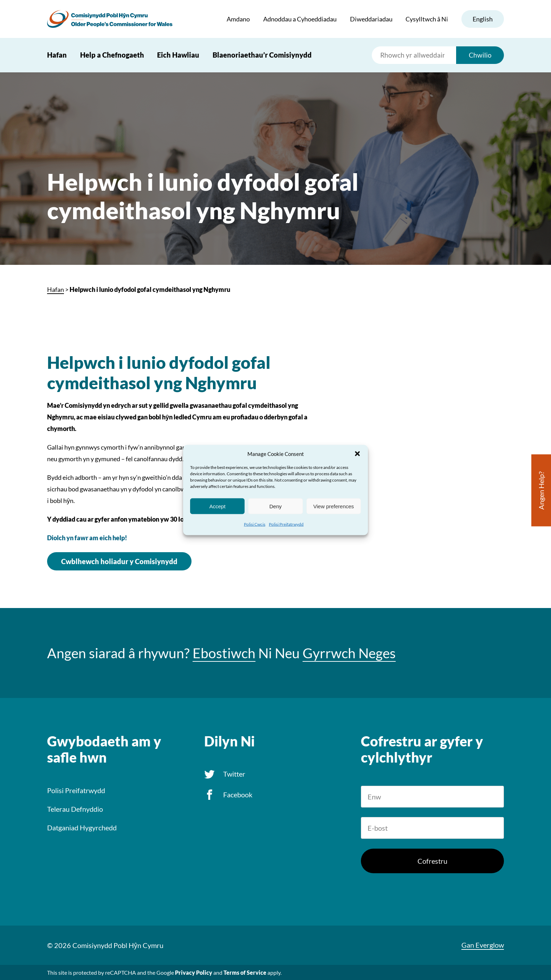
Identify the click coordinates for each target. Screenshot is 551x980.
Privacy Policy (194, 972)
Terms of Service (245, 972)
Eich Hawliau (178, 55)
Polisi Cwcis (255, 524)
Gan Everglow (483, 945)
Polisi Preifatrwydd (286, 524)
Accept (218, 506)
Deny (275, 506)
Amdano (238, 19)
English (483, 19)
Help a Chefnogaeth (112, 55)
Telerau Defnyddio (75, 809)
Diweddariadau (371, 19)
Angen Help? (541, 491)
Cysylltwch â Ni (427, 19)
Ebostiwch (224, 653)
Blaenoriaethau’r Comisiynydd (262, 55)
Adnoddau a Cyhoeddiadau (300, 19)
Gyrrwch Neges (349, 653)
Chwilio (480, 55)
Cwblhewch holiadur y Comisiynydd (119, 561)
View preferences (334, 506)
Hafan (57, 55)
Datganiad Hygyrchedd (82, 828)
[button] (357, 454)
